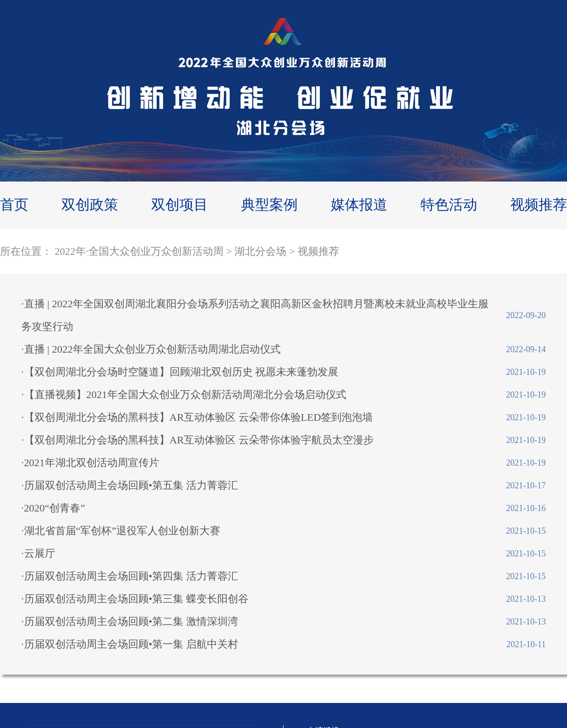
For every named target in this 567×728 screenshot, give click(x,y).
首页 (14, 204)
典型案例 (269, 204)
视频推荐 (539, 204)
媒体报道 (359, 204)
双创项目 (180, 204)
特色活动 (449, 204)
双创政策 (90, 204)
